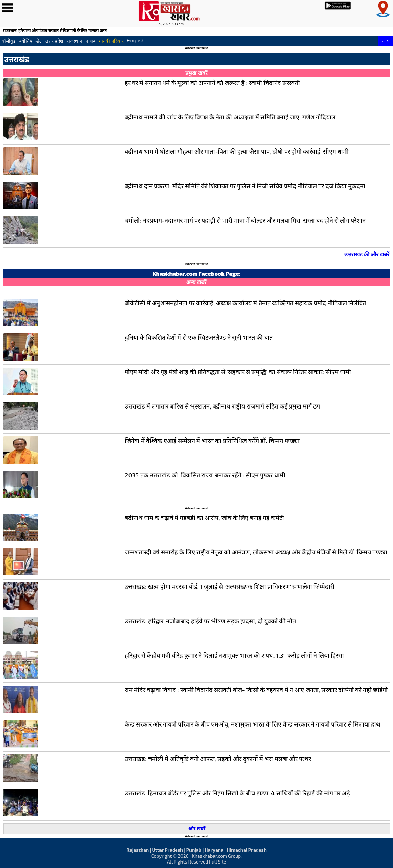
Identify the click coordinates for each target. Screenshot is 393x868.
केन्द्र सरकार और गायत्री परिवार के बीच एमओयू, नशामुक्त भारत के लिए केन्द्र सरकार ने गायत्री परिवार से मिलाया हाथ (252, 724)
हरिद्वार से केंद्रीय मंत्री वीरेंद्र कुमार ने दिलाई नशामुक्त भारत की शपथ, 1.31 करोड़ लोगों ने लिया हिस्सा (234, 655)
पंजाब (91, 41)
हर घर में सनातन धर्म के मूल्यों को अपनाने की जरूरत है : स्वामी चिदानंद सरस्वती (212, 83)
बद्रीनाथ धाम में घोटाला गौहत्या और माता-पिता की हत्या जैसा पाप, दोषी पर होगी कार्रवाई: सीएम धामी (237, 151)
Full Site (218, 862)
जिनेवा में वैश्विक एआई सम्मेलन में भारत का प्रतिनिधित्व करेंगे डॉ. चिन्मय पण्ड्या (212, 441)
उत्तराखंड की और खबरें (367, 254)
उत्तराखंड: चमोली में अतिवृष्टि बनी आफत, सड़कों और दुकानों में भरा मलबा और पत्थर (218, 759)
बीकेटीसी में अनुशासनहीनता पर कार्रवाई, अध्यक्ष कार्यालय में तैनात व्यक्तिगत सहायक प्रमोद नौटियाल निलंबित (245, 303)
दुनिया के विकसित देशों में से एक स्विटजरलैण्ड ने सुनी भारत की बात (199, 337)
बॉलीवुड (9, 41)
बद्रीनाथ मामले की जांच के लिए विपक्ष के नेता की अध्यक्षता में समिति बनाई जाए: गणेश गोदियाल (230, 117)
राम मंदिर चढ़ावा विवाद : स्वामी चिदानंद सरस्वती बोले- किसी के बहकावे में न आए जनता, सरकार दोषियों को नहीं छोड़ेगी (256, 690)
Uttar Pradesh (167, 850)
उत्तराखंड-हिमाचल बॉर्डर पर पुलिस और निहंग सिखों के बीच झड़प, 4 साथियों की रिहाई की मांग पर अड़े (237, 793)
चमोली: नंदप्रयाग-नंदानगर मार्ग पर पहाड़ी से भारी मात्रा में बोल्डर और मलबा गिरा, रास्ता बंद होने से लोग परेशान (245, 220)
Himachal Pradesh (247, 850)
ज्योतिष (25, 41)
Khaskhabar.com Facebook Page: (197, 273)
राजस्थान (74, 41)
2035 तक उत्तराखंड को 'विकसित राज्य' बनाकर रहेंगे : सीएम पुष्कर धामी (205, 475)
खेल (39, 41)
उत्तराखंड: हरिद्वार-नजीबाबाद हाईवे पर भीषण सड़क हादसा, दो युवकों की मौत (210, 621)
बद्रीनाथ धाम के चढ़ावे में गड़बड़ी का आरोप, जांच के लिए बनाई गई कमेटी (204, 518)
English (136, 41)
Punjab (194, 850)
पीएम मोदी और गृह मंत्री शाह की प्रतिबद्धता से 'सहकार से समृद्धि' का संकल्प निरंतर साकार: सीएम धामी (238, 372)
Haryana (214, 850)
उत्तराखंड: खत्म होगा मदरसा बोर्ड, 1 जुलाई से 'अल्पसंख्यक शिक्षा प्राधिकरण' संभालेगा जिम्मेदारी (230, 586)
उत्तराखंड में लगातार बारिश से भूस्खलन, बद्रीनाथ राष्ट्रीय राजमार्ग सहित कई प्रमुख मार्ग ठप (222, 406)
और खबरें (197, 829)
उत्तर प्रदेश (55, 41)
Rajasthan (138, 850)
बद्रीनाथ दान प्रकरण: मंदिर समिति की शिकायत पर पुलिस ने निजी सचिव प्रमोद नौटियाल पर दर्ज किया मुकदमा (245, 186)
